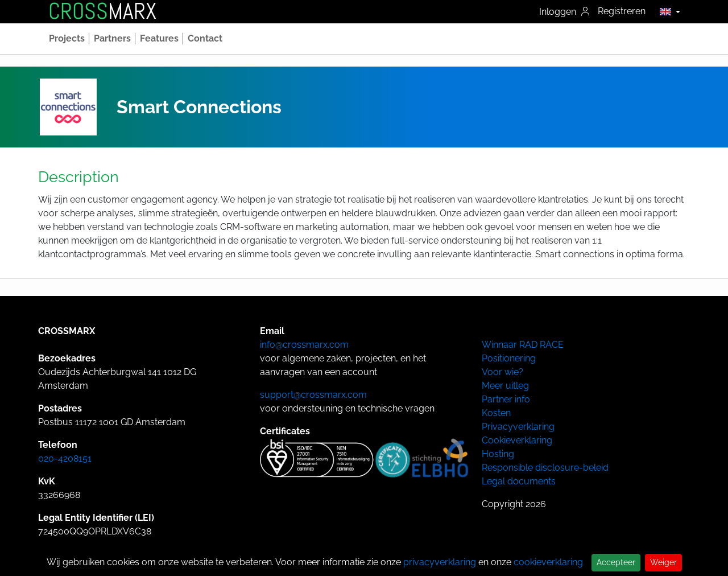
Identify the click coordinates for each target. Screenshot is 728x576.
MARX (102, 11)
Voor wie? (502, 372)
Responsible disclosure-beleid (545, 468)
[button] (667, 11)
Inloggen (564, 12)
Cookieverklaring (517, 440)
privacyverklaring (440, 562)
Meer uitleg (505, 386)
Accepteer (616, 562)
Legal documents (519, 481)
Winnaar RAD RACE (523, 345)
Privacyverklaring (518, 427)
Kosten (496, 413)
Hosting (498, 454)
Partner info (506, 399)
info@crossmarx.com (304, 345)
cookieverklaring (548, 562)
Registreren (622, 11)
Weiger (663, 562)
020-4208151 (65, 458)
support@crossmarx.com (313, 395)
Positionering (509, 358)
